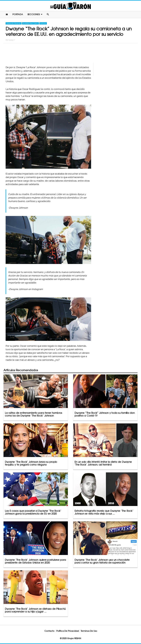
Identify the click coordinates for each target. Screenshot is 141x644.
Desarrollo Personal (14, 23)
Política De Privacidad (68, 631)
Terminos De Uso (89, 631)
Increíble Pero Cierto (30, 23)
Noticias (43, 23)
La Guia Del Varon (70, 6)
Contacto (49, 631)
